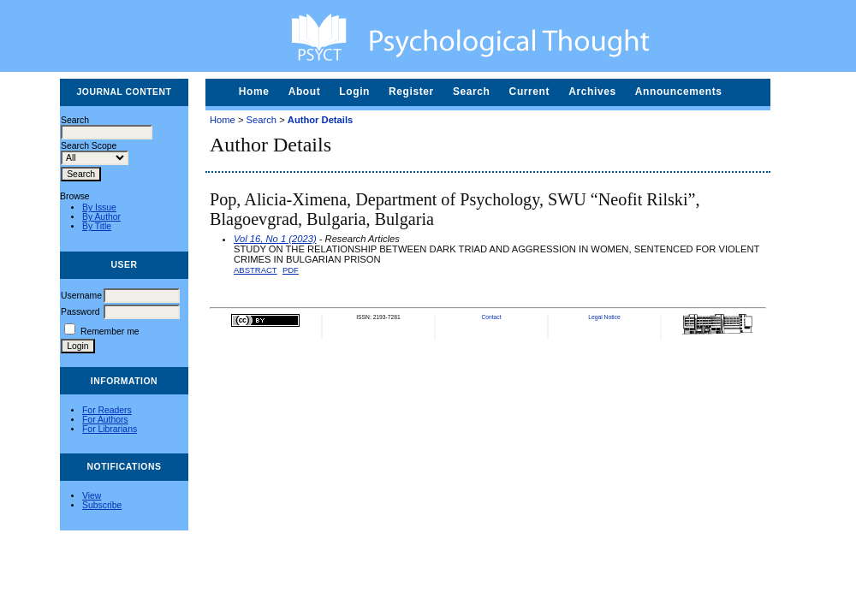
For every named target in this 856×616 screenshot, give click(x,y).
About (305, 92)
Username (81, 296)
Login (354, 92)
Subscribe (102, 505)
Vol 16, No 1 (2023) (275, 239)
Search (472, 92)
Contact (491, 317)
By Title (97, 226)
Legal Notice (604, 317)
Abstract (256, 270)
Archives (592, 92)
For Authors (105, 420)
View (92, 496)
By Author (101, 217)
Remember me (110, 332)
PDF (291, 270)
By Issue (99, 207)
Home (254, 92)
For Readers (107, 410)
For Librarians (110, 429)
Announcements (679, 92)
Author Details (320, 120)
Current (530, 92)
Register (411, 92)
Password (80, 312)
